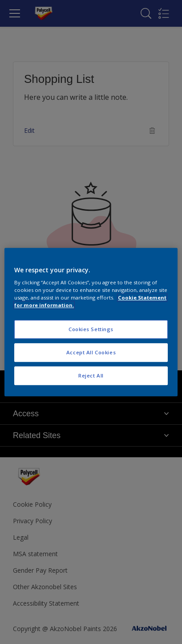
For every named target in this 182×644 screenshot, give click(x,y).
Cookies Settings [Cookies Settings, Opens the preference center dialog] (91, 330)
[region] (91, 322)
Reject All (91, 375)
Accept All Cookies (91, 352)
